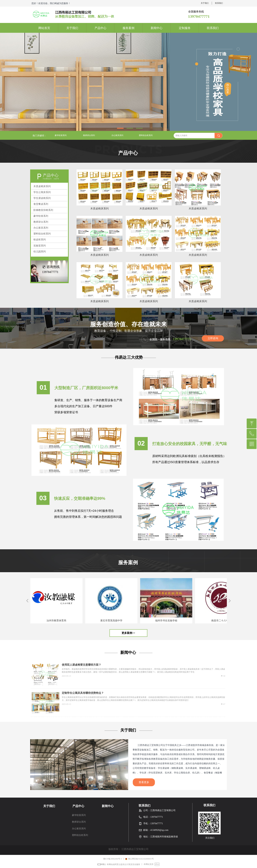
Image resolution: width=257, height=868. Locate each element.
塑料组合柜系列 (146, 135)
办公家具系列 (117, 135)
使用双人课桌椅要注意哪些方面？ (81, 665)
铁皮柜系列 (40, 240)
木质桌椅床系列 (42, 186)
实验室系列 (40, 246)
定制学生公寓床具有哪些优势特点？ (83, 693)
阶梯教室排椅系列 (43, 210)
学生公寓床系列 (42, 192)
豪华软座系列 (61, 135)
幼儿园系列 (40, 252)
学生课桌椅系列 (42, 198)
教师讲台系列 (89, 135)
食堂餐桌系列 (41, 204)
